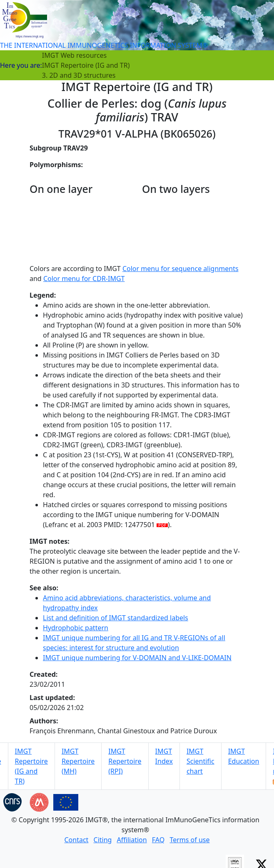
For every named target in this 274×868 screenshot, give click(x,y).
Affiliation (132, 840)
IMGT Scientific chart (201, 761)
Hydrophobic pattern (76, 628)
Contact (76, 840)
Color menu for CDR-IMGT (84, 279)
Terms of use (189, 840)
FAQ (158, 840)
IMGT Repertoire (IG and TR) (86, 65)
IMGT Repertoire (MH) (78, 761)
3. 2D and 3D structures (79, 75)
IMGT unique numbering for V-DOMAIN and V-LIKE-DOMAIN (137, 658)
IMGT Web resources (74, 55)
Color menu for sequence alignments (181, 269)
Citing (103, 840)
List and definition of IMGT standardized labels (116, 618)
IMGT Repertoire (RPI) (125, 761)
